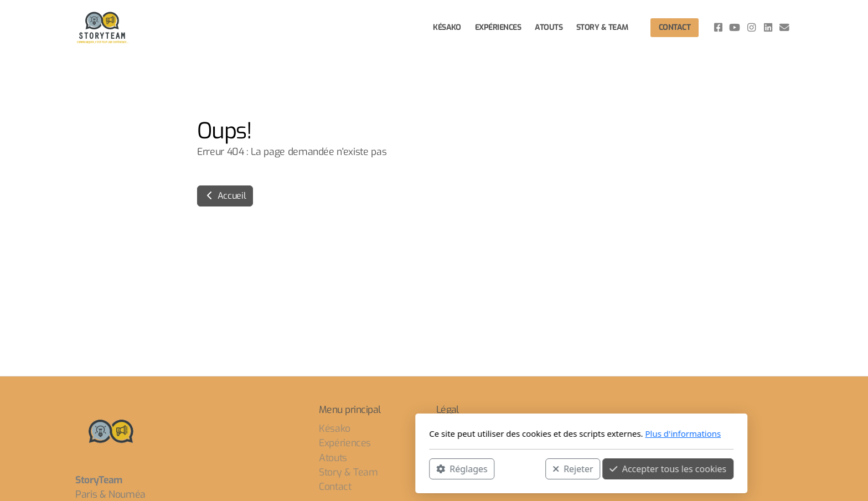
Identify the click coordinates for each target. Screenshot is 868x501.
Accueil (225, 196)
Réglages (314, 468)
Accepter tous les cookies (521, 468)
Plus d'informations (536, 433)
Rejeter (426, 468)
